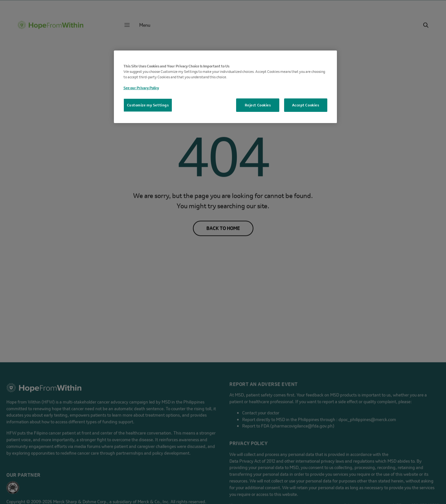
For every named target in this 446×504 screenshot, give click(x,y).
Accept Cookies (306, 105)
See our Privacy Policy (141, 88)
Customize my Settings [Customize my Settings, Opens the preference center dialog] (148, 105)
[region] (225, 87)
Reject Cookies (258, 105)
